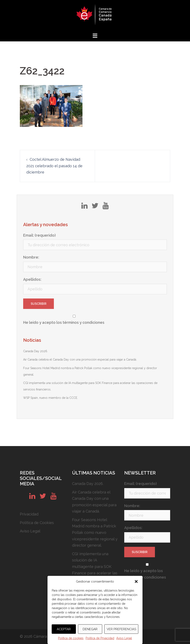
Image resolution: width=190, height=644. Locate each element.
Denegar (90, 629)
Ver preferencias (121, 629)
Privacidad (29, 514)
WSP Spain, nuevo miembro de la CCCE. (51, 398)
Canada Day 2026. (35, 351)
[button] (136, 582)
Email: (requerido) (39, 235)
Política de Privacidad (100, 638)
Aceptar (64, 629)
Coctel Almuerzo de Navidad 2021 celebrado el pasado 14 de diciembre (54, 166)
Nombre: (31, 257)
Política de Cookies (37, 523)
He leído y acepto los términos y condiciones (64, 322)
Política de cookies (71, 638)
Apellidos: (32, 279)
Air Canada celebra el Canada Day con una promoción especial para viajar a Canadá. (80, 360)
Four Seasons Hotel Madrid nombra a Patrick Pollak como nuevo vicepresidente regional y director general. (95, 532)
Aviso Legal (124, 638)
